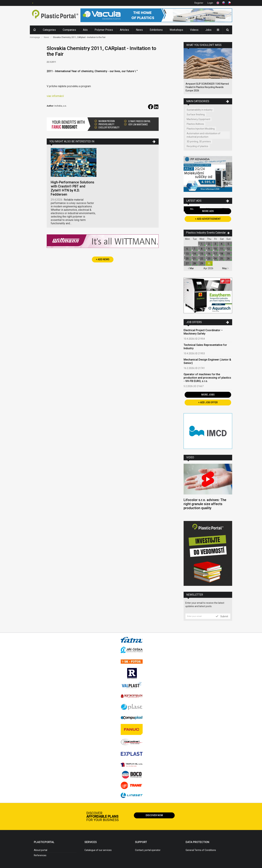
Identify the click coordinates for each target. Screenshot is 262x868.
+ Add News (103, 259)
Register (199, 3)
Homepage (35, 37)
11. (222, 249)
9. (209, 249)
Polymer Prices (104, 30)
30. (209, 263)
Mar (191, 268)
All (192, 209)
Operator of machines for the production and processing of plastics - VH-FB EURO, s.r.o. (207, 378)
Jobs (208, 30)
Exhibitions (156, 30)
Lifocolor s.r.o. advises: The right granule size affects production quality (205, 504)
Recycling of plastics (197, 146)
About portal (41, 850)
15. (202, 254)
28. (195, 263)
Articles (124, 30)
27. (187, 263)
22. (202, 259)
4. (222, 244)
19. (229, 254)
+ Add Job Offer (208, 402)
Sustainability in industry (200, 110)
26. (229, 259)
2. (209, 244)
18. (222, 254)
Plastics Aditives (195, 124)
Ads (85, 30)
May (225, 268)
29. (202, 263)
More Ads (208, 211)
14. (195, 254)
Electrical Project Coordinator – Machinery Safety (203, 332)
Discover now (154, 815)
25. (222, 259)
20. (187, 259)
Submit (222, 616)
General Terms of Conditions (201, 850)
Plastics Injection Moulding (201, 129)
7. (195, 249)
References (40, 855)
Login (210, 3)
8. (202, 249)
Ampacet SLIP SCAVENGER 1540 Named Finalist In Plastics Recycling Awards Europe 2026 (207, 87)
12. (229, 249)
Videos (194, 30)
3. (216, 244)
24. (216, 259)
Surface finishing (196, 114)
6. (187, 249)
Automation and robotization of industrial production (203, 135)
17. (216, 254)
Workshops (176, 30)
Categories (49, 30)
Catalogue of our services (98, 850)
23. (209, 259)
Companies (69, 30)
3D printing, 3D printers (199, 142)
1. (202, 244)
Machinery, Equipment (198, 119)
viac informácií (55, 96)
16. (209, 254)
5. (229, 244)
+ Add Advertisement (208, 219)
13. (187, 254)
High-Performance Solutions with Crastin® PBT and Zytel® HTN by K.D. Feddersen (72, 188)
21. (195, 259)
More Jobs (208, 395)
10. (216, 249)
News (139, 30)
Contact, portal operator (148, 850)
